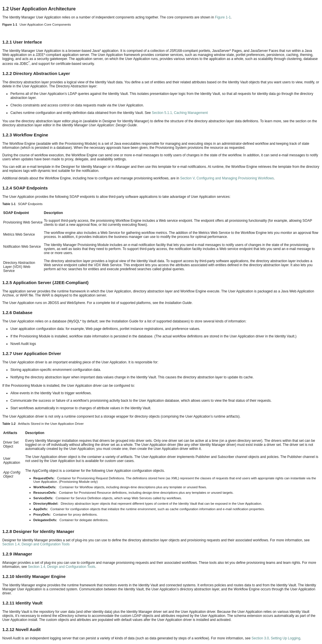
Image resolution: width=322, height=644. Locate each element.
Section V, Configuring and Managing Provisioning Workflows (227, 178)
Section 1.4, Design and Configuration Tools (36, 544)
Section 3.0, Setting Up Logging (276, 638)
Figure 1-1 (223, 17)
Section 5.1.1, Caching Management (180, 113)
